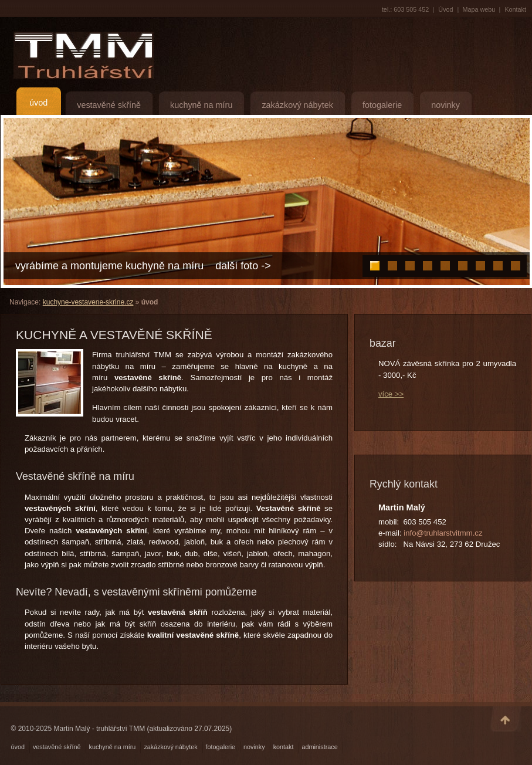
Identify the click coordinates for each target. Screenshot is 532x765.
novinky (445, 105)
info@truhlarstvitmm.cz (443, 533)
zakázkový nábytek (297, 105)
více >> (391, 394)
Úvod (445, 9)
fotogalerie (382, 105)
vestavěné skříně (109, 105)
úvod (38, 103)
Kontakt (515, 9)
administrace (319, 747)
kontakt (284, 747)
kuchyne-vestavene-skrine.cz (88, 302)
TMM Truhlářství (81, 55)
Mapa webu (479, 9)
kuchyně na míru (201, 105)
